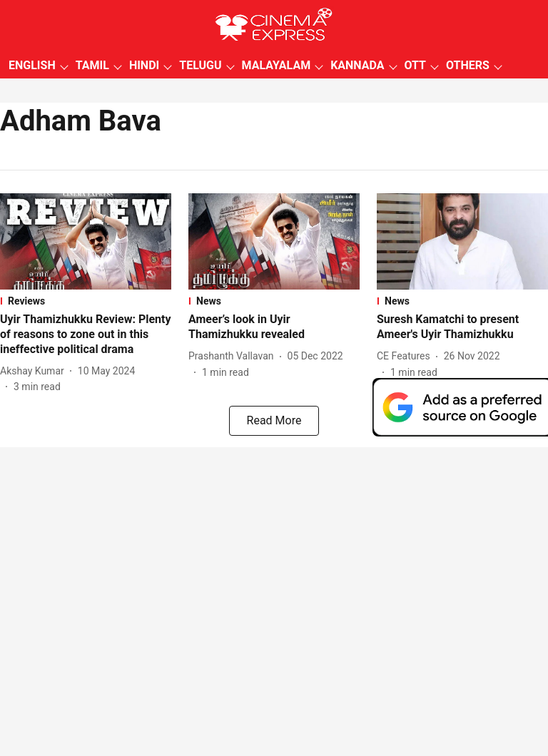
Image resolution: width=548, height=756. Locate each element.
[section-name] (86, 301)
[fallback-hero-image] (86, 241)
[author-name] (35, 371)
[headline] (86, 334)
